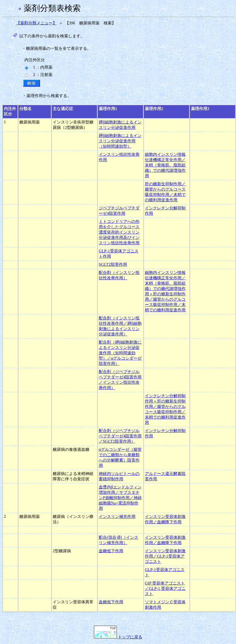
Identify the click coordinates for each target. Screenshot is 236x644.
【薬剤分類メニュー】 (36, 23)
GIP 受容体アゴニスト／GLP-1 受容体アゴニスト (165, 588)
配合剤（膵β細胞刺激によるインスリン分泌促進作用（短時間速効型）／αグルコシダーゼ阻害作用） (120, 353)
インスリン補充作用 (117, 517)
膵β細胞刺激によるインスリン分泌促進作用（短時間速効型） (120, 141)
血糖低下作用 (111, 551)
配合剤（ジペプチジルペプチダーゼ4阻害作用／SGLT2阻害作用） (120, 436)
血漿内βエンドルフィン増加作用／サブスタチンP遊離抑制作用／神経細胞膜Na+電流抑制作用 (120, 498)
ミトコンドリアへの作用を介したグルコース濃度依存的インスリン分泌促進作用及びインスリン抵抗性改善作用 (119, 232)
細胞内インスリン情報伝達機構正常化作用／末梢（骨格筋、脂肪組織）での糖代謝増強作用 (165, 165)
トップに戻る (118, 637)
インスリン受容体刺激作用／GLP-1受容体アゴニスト (165, 556)
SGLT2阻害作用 (113, 264)
